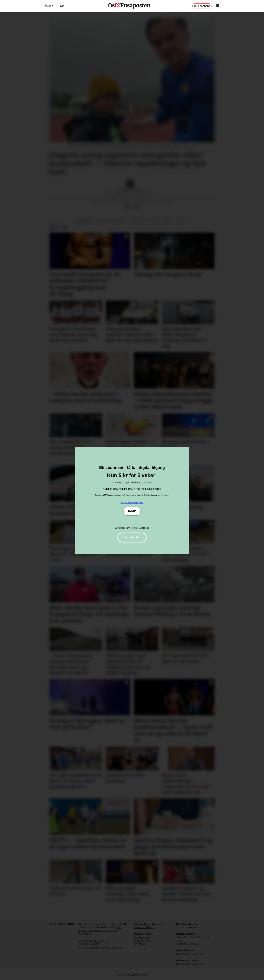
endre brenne (83, 220)
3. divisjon (182, 220)
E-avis (61, 6)
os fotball (138, 220)
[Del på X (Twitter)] (132, 207)
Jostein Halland (144, 927)
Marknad (139, 944)
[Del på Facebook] (126, 207)
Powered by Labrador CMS (132, 975)
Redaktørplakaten (89, 944)
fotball (155, 220)
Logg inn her (132, 537)
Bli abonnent (202, 6)
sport (168, 220)
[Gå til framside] (129, 6)
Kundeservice (142, 941)
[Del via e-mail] (137, 207)
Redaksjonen (142, 937)
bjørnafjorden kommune (112, 220)
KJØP (132, 511)
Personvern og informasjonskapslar (100, 947)
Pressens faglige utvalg (92, 941)
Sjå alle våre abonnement (132, 503)
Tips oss (48, 6)
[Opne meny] (218, 6)
